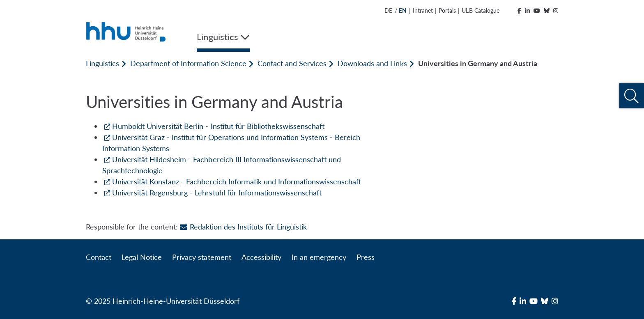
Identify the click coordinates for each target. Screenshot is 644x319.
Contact (99, 257)
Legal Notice (142, 257)
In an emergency (319, 257)
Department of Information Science (188, 63)
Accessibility (261, 257)
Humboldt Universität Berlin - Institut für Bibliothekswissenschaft (218, 126)
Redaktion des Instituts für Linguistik (243, 227)
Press (366, 257)
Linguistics (102, 63)
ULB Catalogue (480, 10)
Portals (447, 10)
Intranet (423, 10)
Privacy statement (201, 257)
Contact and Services (292, 63)
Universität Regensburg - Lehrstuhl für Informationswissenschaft (217, 193)
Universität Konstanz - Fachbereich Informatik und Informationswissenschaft (237, 181)
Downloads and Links (372, 63)
